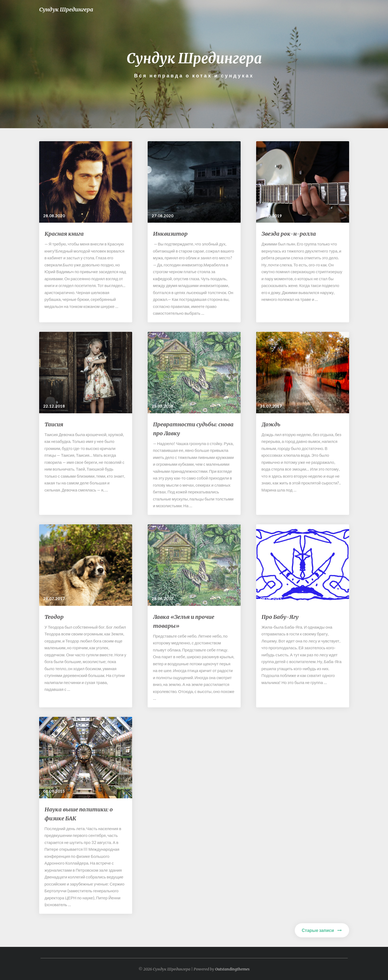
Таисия (54, 424)
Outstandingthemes (232, 969)
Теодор (54, 617)
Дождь (271, 424)
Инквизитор (170, 234)
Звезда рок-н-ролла (289, 234)
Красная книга (64, 234)
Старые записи (322, 930)
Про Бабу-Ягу (280, 617)
